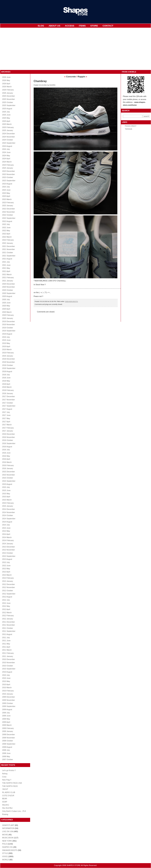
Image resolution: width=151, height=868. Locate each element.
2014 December (9, 509)
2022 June (6, 227)
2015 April (6, 497)
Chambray (40, 81)
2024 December (9, 134)
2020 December (9, 284)
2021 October (8, 252)
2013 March (7, 575)
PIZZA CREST (131, 126)
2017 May (6, 418)
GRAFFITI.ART (8, 825)
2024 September (9, 143)
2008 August (7, 747)
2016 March (7, 462)
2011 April (6, 647)
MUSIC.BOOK (8, 838)
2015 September (9, 481)
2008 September (9, 744)
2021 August (7, 259)
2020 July (6, 299)
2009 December (9, 697)
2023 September (9, 181)
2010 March (7, 687)
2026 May (6, 80)
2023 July (6, 187)
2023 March (7, 199)
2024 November (9, 137)
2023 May (6, 193)
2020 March (7, 312)
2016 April (6, 459)
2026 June (6, 77)
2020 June (6, 303)
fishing (5, 774)
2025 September (9, 105)
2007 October (8, 759)
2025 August (7, 109)
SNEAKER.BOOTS (10, 850)
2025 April (6, 121)
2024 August (7, 146)
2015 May (6, 494)
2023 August (7, 184)
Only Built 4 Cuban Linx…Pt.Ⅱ (14, 811)
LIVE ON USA (8, 831)
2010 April (6, 684)
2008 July (6, 750)
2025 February (8, 127)
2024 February (8, 165)
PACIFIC (6, 805)
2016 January (8, 468)
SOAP (5, 802)
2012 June (6, 603)
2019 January (8, 356)
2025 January (8, 130)
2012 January (8, 619)
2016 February (8, 465)
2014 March (7, 537)
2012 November (9, 587)
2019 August (7, 334)
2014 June (6, 528)
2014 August (7, 522)
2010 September (9, 669)
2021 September (9, 256)
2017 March (7, 425)
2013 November (9, 550)
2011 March (7, 650)
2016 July (6, 450)
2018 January (8, 393)
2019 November (9, 324)
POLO (5, 844)
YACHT (5, 789)
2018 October (8, 365)
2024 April (6, 159)
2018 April (6, 384)
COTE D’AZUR (8, 796)
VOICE (5, 856)
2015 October (8, 478)
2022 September (9, 218)
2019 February (8, 353)
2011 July (6, 637)
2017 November (9, 400)
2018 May (6, 381)
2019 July (6, 337)
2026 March (7, 87)
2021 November (9, 249)
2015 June (6, 490)
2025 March (7, 124)
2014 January (8, 544)
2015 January (8, 506)
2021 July (6, 262)
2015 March (7, 500)
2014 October (8, 515)
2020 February (8, 315)
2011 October (8, 628)
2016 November (9, 437)
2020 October (8, 290)
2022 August (7, 221)
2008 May (6, 756)
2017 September (9, 406)
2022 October (8, 215)
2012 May (6, 606)
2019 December (9, 321)
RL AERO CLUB (9, 792)
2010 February (8, 691)
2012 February (8, 616)
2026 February (8, 90)
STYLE (5, 853)
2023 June (6, 190)
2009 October (8, 703)
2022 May (6, 231)
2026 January (8, 93)
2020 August (7, 296)
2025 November (9, 99)
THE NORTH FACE (10, 786)
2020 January (8, 318)
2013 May (6, 569)
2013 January (8, 581)
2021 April (6, 271)
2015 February (8, 503)
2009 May (6, 719)
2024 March (7, 162)
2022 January (8, 243)
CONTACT (108, 26)
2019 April (6, 346)
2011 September (9, 631)
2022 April (6, 234)
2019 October (8, 328)
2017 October (8, 403)
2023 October (8, 177)
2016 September (9, 443)
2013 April (6, 572)
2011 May (6, 644)
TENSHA (128, 129)
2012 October (8, 591)
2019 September (9, 331)
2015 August (7, 484)
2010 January (8, 694)
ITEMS (82, 26)
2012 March (7, 612)
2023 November (9, 174)
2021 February (8, 277)
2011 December (9, 622)
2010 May (6, 681)
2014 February (8, 540)
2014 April (6, 534)
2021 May (6, 268)
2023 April (6, 196)
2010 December (9, 659)
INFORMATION (8, 828)
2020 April (6, 309)
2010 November (9, 662)
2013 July (6, 562)
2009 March (7, 725)
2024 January (8, 168)
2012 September (9, 594)
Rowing (5, 814)
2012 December (9, 584)
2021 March (7, 274)
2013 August (7, 559)
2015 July (6, 487)
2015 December (9, 472)
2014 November (9, 512)
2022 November (9, 212)
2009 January (8, 731)
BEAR (5, 799)
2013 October (8, 553)
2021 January (8, 281)
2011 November (9, 625)
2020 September (9, 293)
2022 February (8, 240)
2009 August (7, 709)
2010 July (6, 675)
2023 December (9, 171)
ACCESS (70, 26)
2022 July (6, 224)
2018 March (7, 387)
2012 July (6, 600)
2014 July (6, 525)
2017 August (7, 409)
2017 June (6, 415)
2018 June (6, 378)
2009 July (6, 713)
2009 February (8, 728)
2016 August (7, 447)
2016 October (8, 440)
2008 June (6, 753)
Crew (4, 777)
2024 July (6, 149)
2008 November (9, 738)
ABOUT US (54, 26)
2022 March (7, 237)
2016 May (6, 456)
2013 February (8, 578)
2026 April (6, 84)
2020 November (9, 287)
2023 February (8, 202)
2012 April (6, 609)
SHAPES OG (7, 847)
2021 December (9, 246)
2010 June (6, 678)
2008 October (8, 741)
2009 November (9, 700)
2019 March (7, 349)
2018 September (9, 368)
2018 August (7, 371)
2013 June (6, 566)
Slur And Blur (7, 808)
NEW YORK (7, 841)
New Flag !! (7, 780)
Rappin (81, 77)
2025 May (6, 118)
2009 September (9, 706)
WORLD (6, 860)
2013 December (9, 547)
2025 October (8, 102)
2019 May (6, 343)
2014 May (6, 531)
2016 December (9, 434)
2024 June (6, 152)
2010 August (7, 672)
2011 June (6, 641)
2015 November (9, 475)
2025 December (9, 96)
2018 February (8, 390)
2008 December (9, 734)
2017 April (6, 422)
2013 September (9, 556)
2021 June (6, 265)
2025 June (6, 115)
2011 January (8, 656)
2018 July (6, 375)
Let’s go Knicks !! (9, 770)
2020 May (6, 306)
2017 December (9, 396)
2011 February (8, 653)
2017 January (8, 431)
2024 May (6, 156)
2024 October (8, 140)
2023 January (8, 206)
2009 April (6, 722)
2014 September (9, 519)
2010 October (8, 666)
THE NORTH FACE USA (12, 783)
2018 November (9, 362)
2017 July (6, 412)
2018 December (9, 359)
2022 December (9, 209)
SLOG (41, 26)
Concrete (71, 77)
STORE (94, 26)
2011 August (7, 634)
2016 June (6, 453)
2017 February (8, 428)
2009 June (6, 716)
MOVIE (5, 835)
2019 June (6, 340)
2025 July (6, 112)
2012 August (7, 597)
